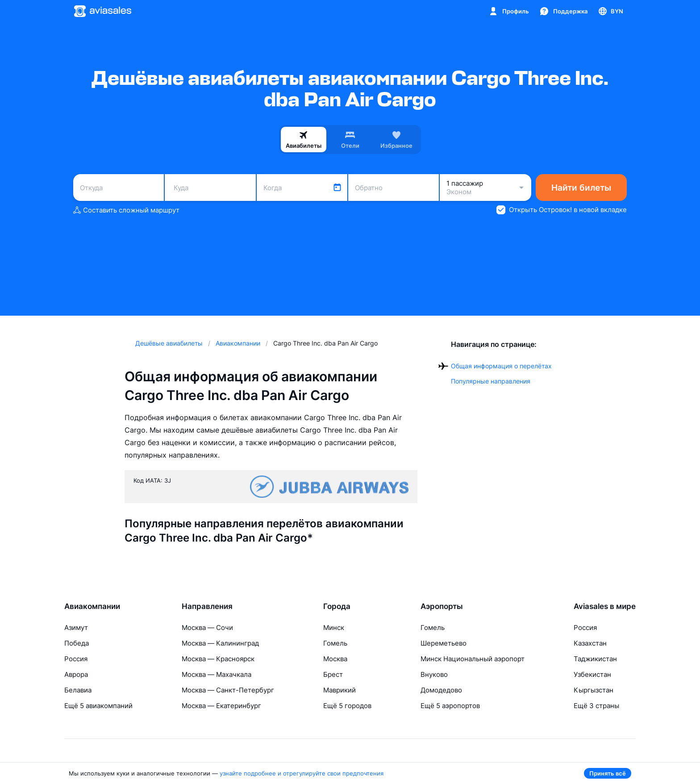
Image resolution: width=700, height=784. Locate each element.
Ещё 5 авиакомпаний (98, 706)
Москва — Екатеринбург (221, 706)
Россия (76, 659)
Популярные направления (491, 381)
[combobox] (119, 188)
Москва (335, 659)
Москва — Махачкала (217, 674)
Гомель (335, 643)
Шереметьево (444, 643)
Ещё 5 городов (347, 706)
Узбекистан (592, 674)
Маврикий (340, 690)
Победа (77, 643)
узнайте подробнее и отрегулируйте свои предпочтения (302, 773)
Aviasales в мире (605, 606)
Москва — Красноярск (218, 659)
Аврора (76, 674)
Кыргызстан (594, 690)
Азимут (76, 628)
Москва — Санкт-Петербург (228, 690)
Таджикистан (595, 659)
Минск (334, 628)
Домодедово (441, 690)
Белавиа (78, 690)
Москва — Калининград (220, 643)
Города (337, 606)
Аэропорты (442, 606)
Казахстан (590, 643)
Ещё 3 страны (596, 706)
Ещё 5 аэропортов (450, 706)
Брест (333, 674)
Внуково (434, 674)
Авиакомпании (92, 606)
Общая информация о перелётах (501, 366)
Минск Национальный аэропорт (473, 659)
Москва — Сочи (207, 628)
